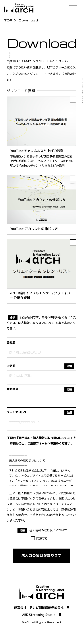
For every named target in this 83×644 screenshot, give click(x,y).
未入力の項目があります (42, 556)
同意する (42, 538)
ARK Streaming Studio (39, 615)
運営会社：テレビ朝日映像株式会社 (39, 607)
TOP (9, 20)
